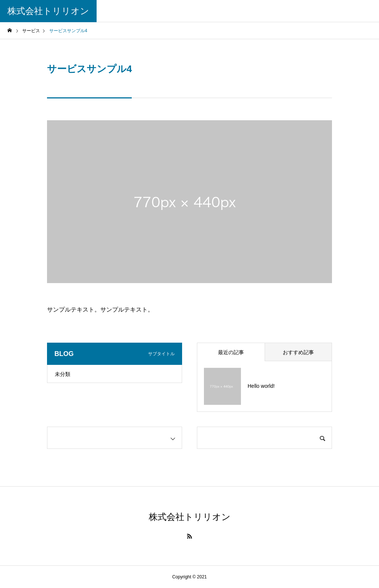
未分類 (63, 374)
